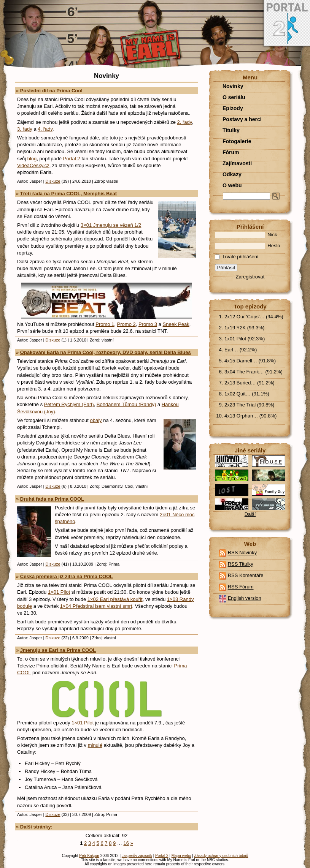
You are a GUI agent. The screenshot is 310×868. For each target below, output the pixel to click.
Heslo (248, 246)
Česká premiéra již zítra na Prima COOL (67, 576)
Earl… (231, 350)
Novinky (233, 86)
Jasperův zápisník (137, 856)
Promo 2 (126, 324)
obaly (96, 420)
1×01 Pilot (59, 592)
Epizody (233, 108)
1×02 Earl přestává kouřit (115, 599)
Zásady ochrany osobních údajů (221, 856)
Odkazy (232, 174)
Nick (246, 235)
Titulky (231, 130)
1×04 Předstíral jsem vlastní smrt (96, 606)
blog (32, 159)
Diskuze (53, 181)
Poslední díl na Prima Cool (51, 91)
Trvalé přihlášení (237, 257)
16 (126, 843)
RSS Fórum (241, 587)
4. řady (45, 129)
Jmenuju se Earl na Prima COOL (58, 650)
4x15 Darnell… (241, 361)
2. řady (185, 122)
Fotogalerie (237, 141)
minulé (95, 745)
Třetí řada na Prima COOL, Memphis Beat (68, 194)
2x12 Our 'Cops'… (244, 317)
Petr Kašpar (89, 856)
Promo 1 (105, 324)
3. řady (25, 129)
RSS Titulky (241, 564)
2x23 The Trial (240, 405)
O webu (232, 185)
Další (250, 514)
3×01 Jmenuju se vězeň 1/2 (111, 225)
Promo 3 (148, 324)
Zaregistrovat (250, 277)
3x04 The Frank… (244, 372)
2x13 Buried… (240, 383)
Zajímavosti (237, 163)
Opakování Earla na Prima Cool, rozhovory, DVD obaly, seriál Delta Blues (106, 352)
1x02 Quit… (238, 394)
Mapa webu (181, 856)
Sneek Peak (176, 324)
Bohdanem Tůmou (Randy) (126, 404)
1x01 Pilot (235, 339)
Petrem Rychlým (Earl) (69, 404)
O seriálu (234, 97)
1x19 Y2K (235, 328)
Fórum (231, 152)
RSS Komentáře (246, 576)
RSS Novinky (242, 553)
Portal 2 (72, 159)
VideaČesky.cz (33, 165)
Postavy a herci (242, 119)
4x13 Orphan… (241, 416)
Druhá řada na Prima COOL (52, 499)
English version (245, 598)
